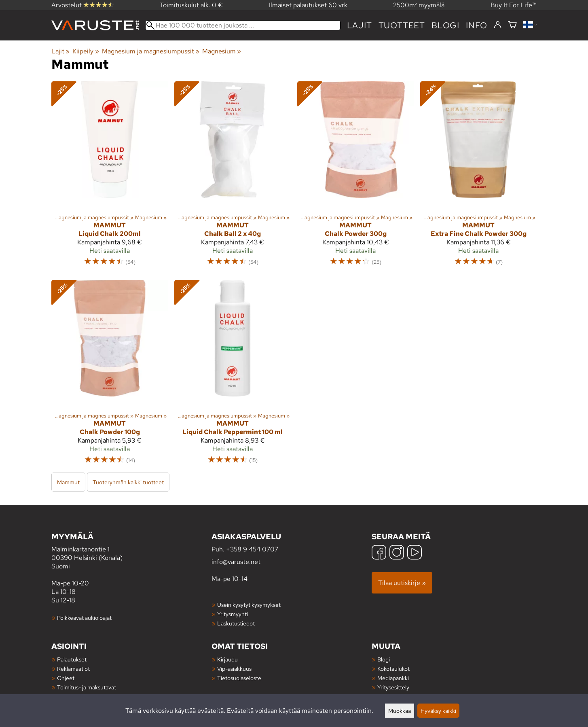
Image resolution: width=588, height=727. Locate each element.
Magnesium (222, 51)
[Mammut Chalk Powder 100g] (110, 376)
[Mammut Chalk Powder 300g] (355, 177)
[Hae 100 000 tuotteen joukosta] (243, 25)
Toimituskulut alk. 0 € (191, 5)
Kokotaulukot (393, 669)
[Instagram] (397, 553)
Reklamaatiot (73, 669)
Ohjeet (66, 678)
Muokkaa (400, 711)
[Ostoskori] (512, 25)
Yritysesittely (393, 687)
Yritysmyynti (233, 614)
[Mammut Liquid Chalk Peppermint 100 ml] (233, 376)
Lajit (360, 25)
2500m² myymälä (419, 5)
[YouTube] (415, 553)
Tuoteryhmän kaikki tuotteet (128, 482)
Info (477, 25)
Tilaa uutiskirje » (402, 583)
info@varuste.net (236, 562)
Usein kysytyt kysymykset (249, 605)
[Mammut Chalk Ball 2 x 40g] (233, 177)
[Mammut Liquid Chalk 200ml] (110, 177)
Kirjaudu (227, 659)
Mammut (68, 482)
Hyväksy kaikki (438, 711)
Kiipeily (86, 51)
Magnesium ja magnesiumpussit (151, 51)
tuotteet (402, 25)
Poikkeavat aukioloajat (84, 618)
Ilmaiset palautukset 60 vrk (308, 5)
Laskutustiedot (236, 623)
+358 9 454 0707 (252, 549)
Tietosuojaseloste (239, 678)
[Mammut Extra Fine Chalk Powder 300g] (478, 177)
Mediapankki (393, 678)
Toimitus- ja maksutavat (87, 687)
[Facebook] (379, 553)
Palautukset (72, 659)
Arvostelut (82, 5)
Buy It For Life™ (514, 5)
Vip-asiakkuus (234, 669)
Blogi (384, 659)
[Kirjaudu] (498, 25)
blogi (445, 25)
